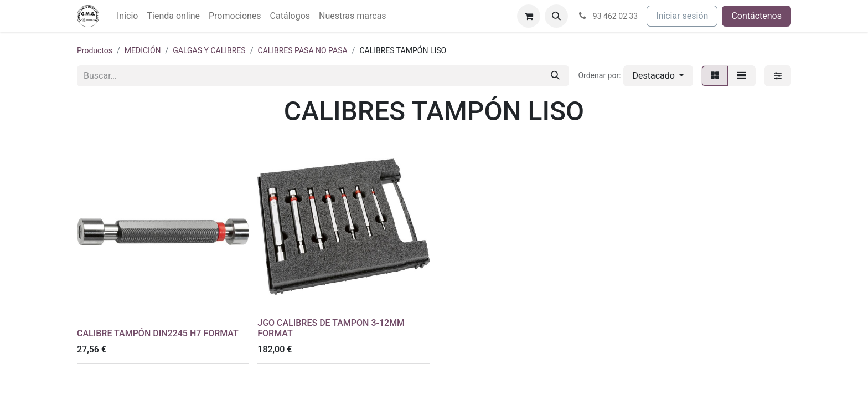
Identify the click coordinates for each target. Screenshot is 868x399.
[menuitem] (127, 16)
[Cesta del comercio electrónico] (529, 16)
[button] (556, 16)
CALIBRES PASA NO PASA (302, 50)
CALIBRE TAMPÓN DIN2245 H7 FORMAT (158, 333)
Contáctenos (756, 16)
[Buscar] (555, 76)
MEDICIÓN (143, 50)
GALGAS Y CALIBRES (209, 50)
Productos (95, 50)
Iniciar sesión (682, 16)
